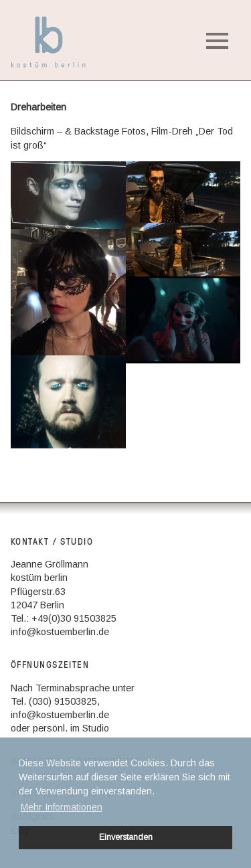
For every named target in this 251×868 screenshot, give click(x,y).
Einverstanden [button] (126, 837)
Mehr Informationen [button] (62, 807)
